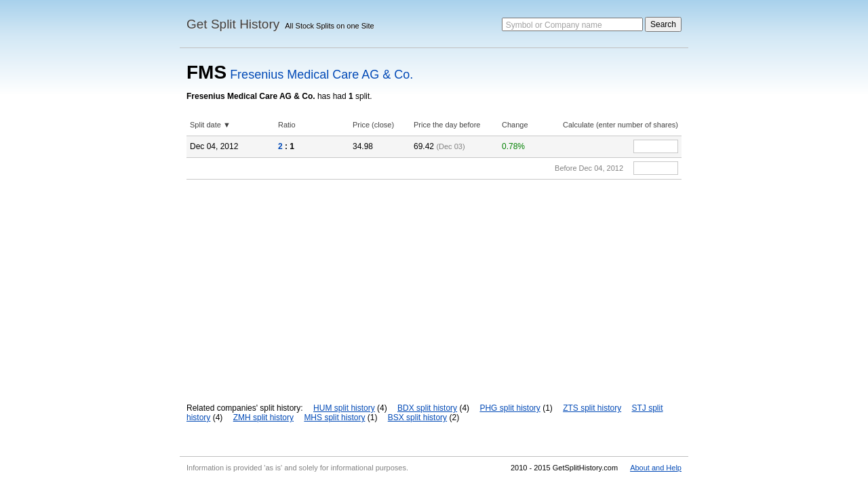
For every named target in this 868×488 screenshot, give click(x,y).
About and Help (656, 468)
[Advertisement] (434, 281)
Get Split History (233, 24)
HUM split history (344, 408)
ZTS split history (592, 408)
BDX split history (427, 408)
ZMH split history (263, 418)
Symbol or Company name (554, 25)
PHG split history (510, 408)
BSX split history (417, 418)
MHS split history (334, 418)
